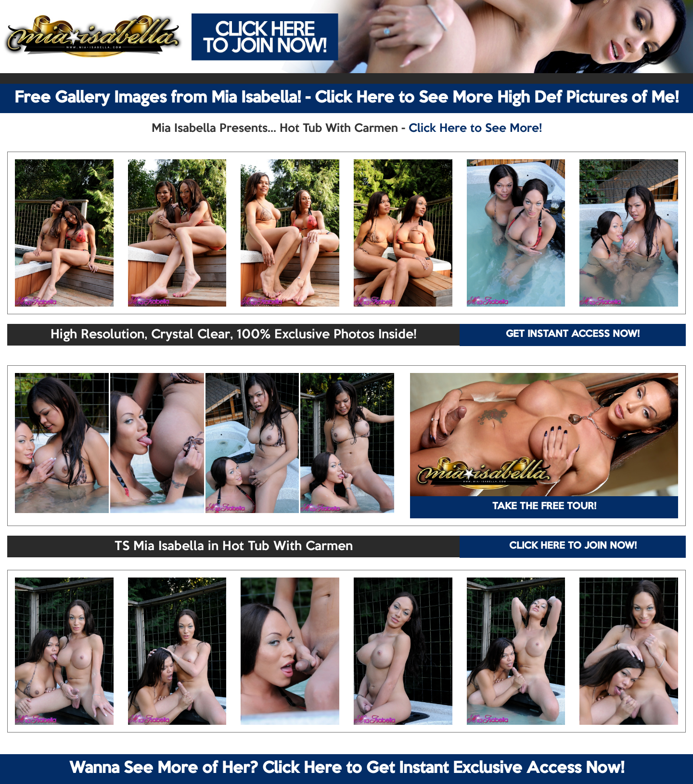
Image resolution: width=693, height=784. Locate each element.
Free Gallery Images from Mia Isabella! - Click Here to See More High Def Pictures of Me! (346, 98)
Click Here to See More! (475, 129)
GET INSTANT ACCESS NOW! (573, 334)
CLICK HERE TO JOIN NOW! (573, 546)
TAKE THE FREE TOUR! (544, 507)
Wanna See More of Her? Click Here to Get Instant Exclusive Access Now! (347, 769)
